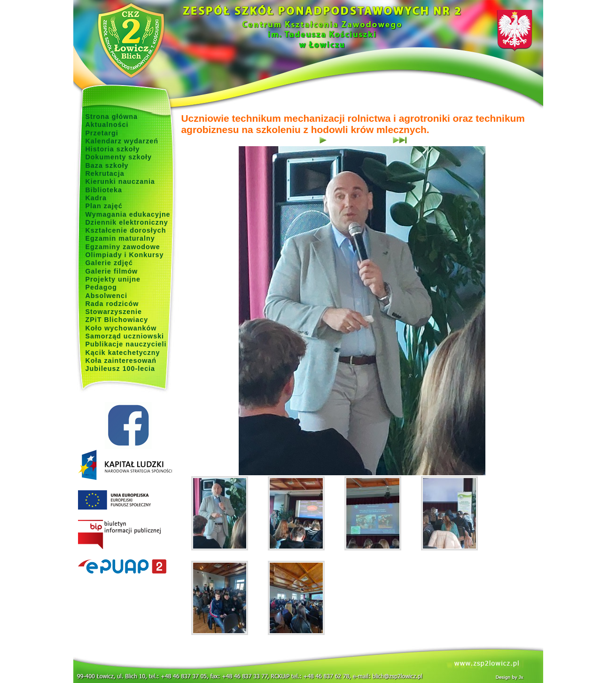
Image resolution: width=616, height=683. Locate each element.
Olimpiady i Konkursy (125, 255)
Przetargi (102, 133)
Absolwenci (106, 296)
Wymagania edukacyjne (128, 214)
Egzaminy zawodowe (123, 247)
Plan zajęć (104, 206)
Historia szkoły (113, 149)
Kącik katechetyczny (123, 353)
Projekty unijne (113, 279)
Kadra (96, 198)
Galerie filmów (112, 271)
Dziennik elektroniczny (127, 222)
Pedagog (101, 287)
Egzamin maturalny (120, 238)
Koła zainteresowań (121, 361)
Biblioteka (104, 190)
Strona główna (112, 117)
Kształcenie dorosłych (126, 230)
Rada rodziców (112, 304)
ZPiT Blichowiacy (117, 320)
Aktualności (107, 125)
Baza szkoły (107, 165)
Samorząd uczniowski (125, 336)
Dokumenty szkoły (119, 157)
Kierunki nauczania (120, 181)
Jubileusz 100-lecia (121, 369)
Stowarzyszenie (114, 312)
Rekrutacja (105, 173)
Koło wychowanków (121, 328)
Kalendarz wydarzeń (122, 141)
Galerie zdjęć (109, 263)
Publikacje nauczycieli (126, 344)
